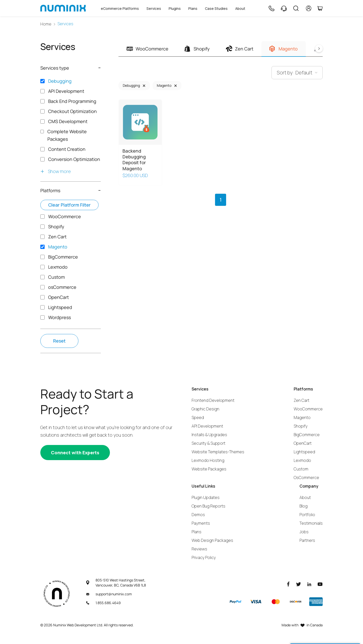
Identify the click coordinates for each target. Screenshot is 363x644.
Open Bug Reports (208, 506)
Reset (59, 341)
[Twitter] (298, 584)
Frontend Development (213, 400)
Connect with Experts (75, 453)
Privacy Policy (204, 557)
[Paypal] (235, 602)
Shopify (301, 426)
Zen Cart (301, 400)
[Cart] (320, 8)
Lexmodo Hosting (208, 460)
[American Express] (316, 602)
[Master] (276, 602)
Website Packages (209, 469)
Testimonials (311, 523)
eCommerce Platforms (120, 8)
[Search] (296, 8)
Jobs (304, 532)
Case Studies (216, 8)
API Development (207, 426)
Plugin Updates (206, 497)
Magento (164, 85)
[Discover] (296, 602)
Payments (201, 523)
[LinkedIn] (309, 584)
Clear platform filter (69, 205)
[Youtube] (320, 584)
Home (46, 24)
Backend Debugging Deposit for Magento (134, 160)
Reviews (199, 549)
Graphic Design (205, 409)
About (240, 8)
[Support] (284, 8)
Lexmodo (302, 460)
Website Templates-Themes (218, 452)
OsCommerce (306, 478)
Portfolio (307, 515)
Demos (198, 515)
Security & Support (208, 443)
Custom (301, 469)
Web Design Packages (212, 540)
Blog (304, 506)
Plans (193, 8)
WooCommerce (308, 409)
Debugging (131, 85)
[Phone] (271, 8)
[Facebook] (288, 584)
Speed (198, 417)
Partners (307, 540)
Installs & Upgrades (209, 435)
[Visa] (256, 602)
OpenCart (303, 443)
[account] (309, 8)
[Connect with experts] (75, 453)
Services (154, 8)
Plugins (175, 8)
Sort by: (285, 73)
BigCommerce (307, 435)
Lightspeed (304, 452)
